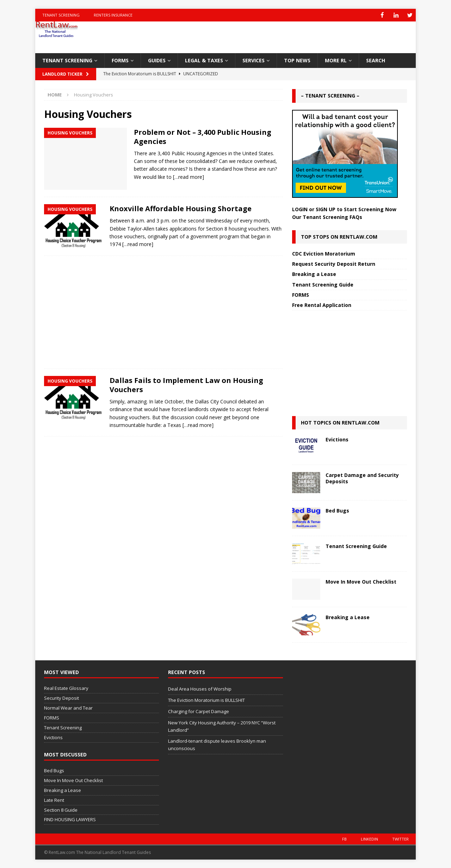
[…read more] (189, 177)
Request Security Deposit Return (334, 263)
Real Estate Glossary (66, 688)
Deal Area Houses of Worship (200, 688)
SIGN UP (326, 209)
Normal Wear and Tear (68, 707)
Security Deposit (61, 698)
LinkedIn (369, 839)
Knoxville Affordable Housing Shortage (181, 208)
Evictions (337, 439)
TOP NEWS (297, 60)
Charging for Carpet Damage (199, 711)
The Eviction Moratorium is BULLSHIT (206, 700)
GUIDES (157, 60)
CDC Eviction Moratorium (324, 253)
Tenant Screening (61, 15)
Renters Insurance (113, 15)
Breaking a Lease (314, 274)
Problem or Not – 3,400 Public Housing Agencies (203, 136)
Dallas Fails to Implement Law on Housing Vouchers (186, 385)
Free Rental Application (322, 305)
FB (344, 839)
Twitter (400, 839)
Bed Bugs (337, 510)
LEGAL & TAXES (204, 60)
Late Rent (54, 800)
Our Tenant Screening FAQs (327, 217)
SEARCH (376, 60)
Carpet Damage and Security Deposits (362, 478)
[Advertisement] (163, 312)
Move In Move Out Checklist (361, 581)
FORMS (120, 60)
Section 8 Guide (61, 810)
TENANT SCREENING (67, 60)
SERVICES (254, 60)
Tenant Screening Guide (323, 284)
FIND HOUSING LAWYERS (70, 819)
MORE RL (336, 60)
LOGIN (300, 209)
